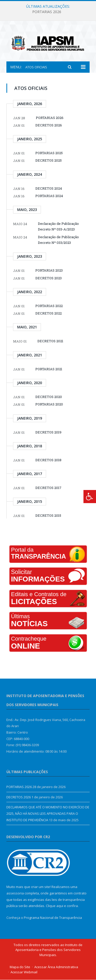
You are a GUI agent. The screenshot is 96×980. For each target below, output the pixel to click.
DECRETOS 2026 (49, 125)
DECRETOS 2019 (48, 432)
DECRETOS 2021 (50, 341)
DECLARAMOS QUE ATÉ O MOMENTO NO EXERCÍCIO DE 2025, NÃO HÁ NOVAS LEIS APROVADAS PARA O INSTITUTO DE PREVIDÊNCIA (48, 814)
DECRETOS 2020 (49, 397)
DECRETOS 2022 (49, 314)
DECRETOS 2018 (48, 460)
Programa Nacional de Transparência (53, 918)
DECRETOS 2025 (49, 161)
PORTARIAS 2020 (49, 405)
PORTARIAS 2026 (47, 12)
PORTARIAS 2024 (49, 196)
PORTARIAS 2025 (49, 153)
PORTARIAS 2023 (49, 271)
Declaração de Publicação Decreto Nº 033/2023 (58, 240)
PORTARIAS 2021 (49, 369)
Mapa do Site (20, 967)
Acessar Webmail (24, 972)
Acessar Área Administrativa (56, 967)
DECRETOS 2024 (49, 189)
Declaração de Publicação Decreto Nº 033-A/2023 (58, 227)
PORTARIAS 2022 (49, 306)
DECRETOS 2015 (48, 516)
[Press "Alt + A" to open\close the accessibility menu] (90, 497)
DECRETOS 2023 (49, 278)
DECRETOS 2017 (48, 488)
